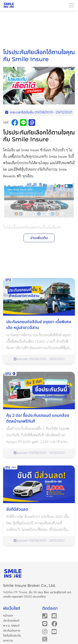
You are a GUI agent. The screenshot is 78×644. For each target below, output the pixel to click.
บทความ (8, 640)
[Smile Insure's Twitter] (45, 639)
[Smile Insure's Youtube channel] (54, 631)
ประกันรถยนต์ (11, 620)
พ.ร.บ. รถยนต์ (11, 625)
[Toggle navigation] (71, 5)
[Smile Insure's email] (54, 615)
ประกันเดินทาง (12, 630)
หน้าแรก (8, 615)
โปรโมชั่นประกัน (12, 635)
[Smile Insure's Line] (45, 623)
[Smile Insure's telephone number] (45, 615)
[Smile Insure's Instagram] (45, 631)
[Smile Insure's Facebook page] (54, 623)
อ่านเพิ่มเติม (39, 238)
